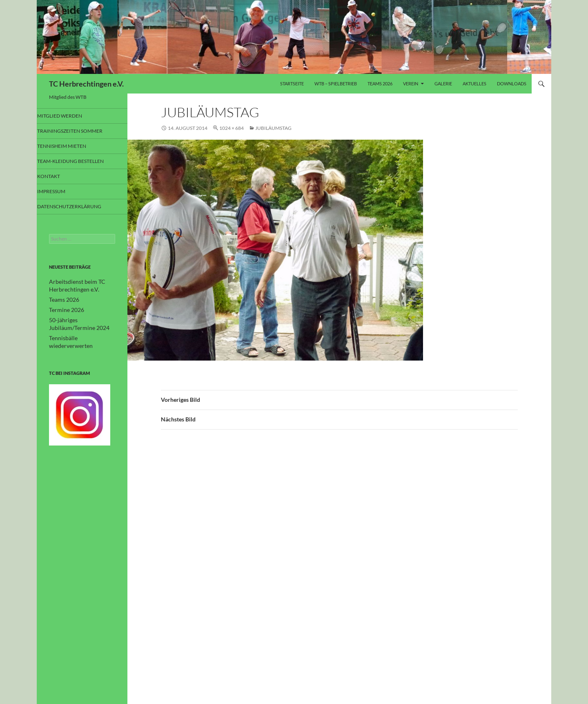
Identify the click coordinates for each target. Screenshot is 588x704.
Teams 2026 (380, 84)
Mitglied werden (69, 116)
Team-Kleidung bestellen (79, 162)
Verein (411, 84)
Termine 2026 (64, 310)
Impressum (62, 193)
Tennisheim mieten (70, 146)
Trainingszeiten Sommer (78, 131)
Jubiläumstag (273, 128)
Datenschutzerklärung (78, 208)
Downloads (512, 84)
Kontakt (59, 177)
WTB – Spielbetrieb (336, 84)
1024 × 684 (232, 128)
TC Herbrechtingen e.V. (86, 84)
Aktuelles (474, 84)
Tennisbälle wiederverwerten (80, 337)
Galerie (443, 84)
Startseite (292, 84)
